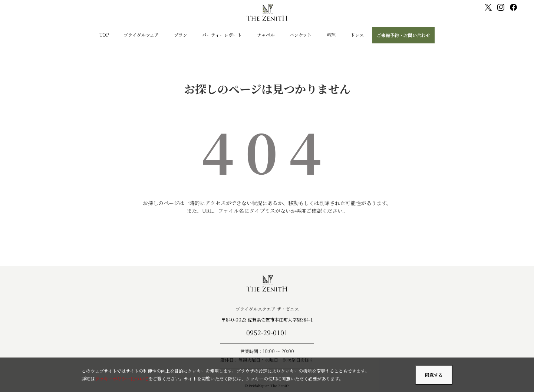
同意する (434, 375)
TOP (104, 35)
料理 (331, 35)
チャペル (266, 35)
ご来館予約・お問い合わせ (403, 35)
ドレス (357, 35)
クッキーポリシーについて (122, 378)
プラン (181, 35)
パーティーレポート (222, 35)
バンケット (301, 35)
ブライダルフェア (141, 35)
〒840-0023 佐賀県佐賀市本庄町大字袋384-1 (267, 319)
